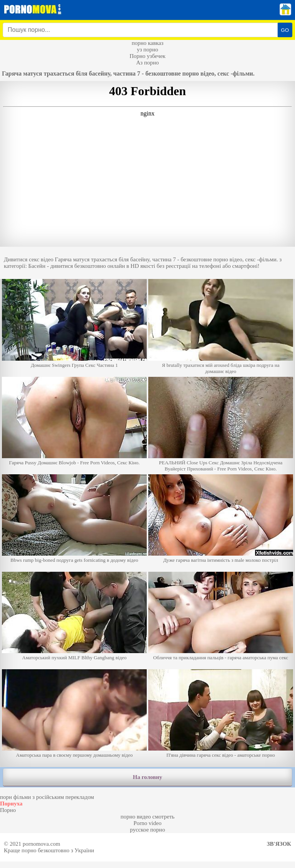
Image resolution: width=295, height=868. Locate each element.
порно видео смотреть (148, 817)
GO (285, 30)
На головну (147, 777)
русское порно (147, 830)
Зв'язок (279, 844)
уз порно (147, 50)
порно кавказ (148, 43)
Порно (8, 810)
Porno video (148, 823)
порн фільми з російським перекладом (47, 797)
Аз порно (147, 63)
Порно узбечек (147, 56)
